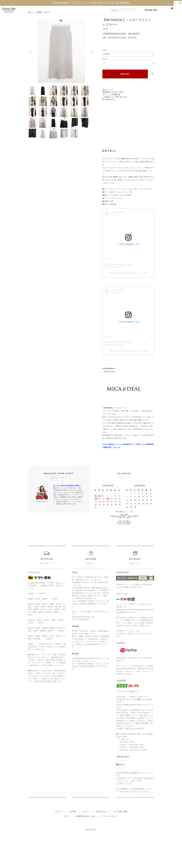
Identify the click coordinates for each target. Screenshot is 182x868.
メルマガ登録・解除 (120, 845)
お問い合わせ (101, 845)
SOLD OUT (125, 79)
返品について (108, 95)
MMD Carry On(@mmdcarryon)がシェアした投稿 (128, 306)
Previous (32, 56)
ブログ (66, 849)
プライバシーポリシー (110, 849)
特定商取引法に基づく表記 (113, 97)
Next (91, 56)
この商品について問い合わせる (115, 102)
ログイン (86, 845)
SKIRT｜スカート (44, 17)
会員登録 (73, 845)
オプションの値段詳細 (111, 99)
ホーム (30, 17)
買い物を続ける (109, 104)
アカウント (59, 845)
